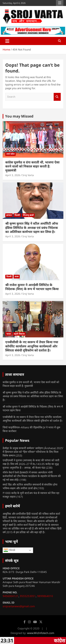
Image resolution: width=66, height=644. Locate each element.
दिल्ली (17, 215)
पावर (17, 276)
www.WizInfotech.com (41, 633)
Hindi (9, 550)
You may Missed (19, 116)
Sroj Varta (28, 175)
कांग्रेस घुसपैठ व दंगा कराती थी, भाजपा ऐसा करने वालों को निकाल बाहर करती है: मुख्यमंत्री (32, 166)
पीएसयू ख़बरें (28, 215)
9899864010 (45, 596)
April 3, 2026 (13, 175)
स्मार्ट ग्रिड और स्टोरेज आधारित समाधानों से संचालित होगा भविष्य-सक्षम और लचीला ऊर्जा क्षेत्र (30, 486)
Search (57, 97)
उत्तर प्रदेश (10, 154)
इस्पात (9, 215)
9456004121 (11, 596)
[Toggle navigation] (7, 41)
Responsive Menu (60, 3)
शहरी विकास (19, 334)
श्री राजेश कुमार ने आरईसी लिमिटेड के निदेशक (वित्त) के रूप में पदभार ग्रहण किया (32, 287)
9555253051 (28, 596)
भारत (9, 334)
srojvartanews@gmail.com (19, 606)
